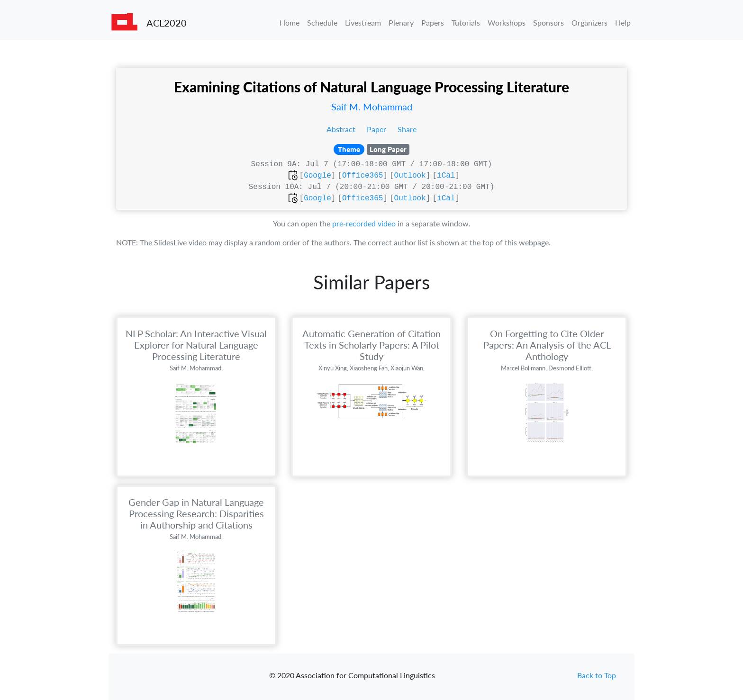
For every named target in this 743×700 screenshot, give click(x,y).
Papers (433, 22)
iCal (446, 176)
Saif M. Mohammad (372, 107)
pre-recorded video (364, 223)
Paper (377, 129)
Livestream (363, 22)
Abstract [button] (342, 129)
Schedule (322, 22)
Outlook (410, 176)
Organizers (589, 22)
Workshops (507, 22)
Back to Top (597, 675)
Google (317, 176)
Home (290, 22)
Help (623, 22)
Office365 (362, 176)
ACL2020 (167, 23)
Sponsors (548, 22)
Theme (349, 149)
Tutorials (466, 22)
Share (407, 129)
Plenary (401, 22)
